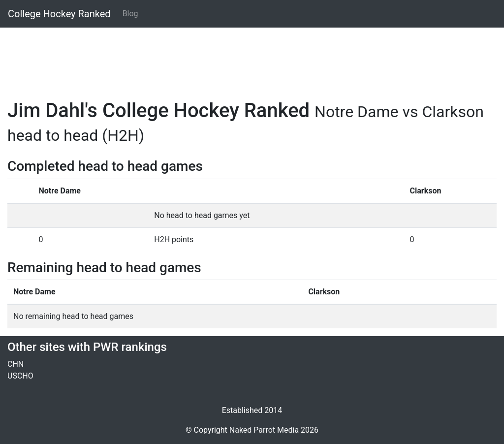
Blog (130, 14)
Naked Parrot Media (264, 430)
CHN (16, 364)
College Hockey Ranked (59, 14)
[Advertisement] (252, 58)
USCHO (20, 376)
